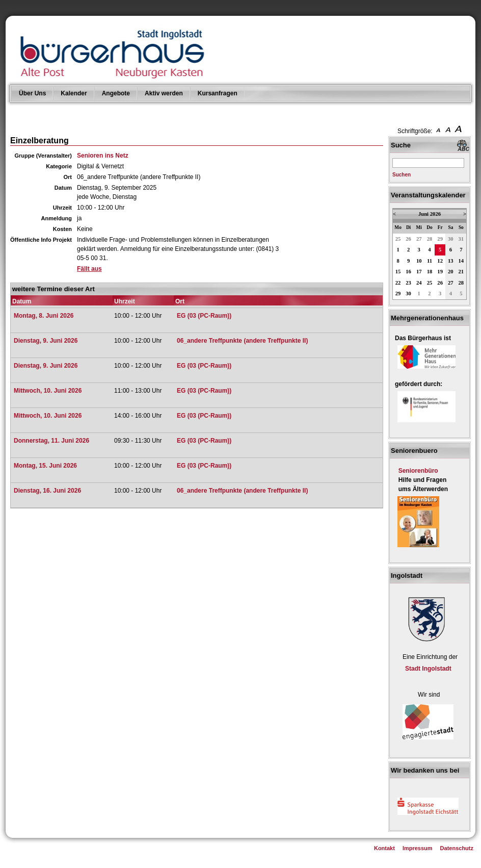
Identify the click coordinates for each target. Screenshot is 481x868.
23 (408, 283)
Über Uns (32, 93)
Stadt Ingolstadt (428, 669)
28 (430, 239)
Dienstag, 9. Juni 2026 (46, 341)
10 (419, 261)
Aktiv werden (164, 93)
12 (440, 261)
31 (461, 239)
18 (430, 272)
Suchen (402, 175)
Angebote (116, 93)
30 (451, 239)
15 (398, 272)
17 (419, 272)
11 (430, 261)
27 (419, 239)
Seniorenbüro (418, 471)
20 (451, 272)
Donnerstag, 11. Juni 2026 (51, 441)
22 (398, 283)
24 (419, 283)
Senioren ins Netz (103, 156)
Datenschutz (457, 848)
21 (461, 272)
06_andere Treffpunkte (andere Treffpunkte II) (242, 341)
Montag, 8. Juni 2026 (44, 316)
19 (440, 272)
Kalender (74, 93)
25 (398, 239)
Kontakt (384, 848)
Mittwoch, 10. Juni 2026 (48, 391)
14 (461, 261)
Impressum (418, 848)
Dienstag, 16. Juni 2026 (47, 491)
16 (408, 272)
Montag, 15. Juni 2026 (45, 466)
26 (408, 239)
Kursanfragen (218, 93)
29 (440, 239)
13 (451, 261)
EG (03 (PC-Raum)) (204, 316)
